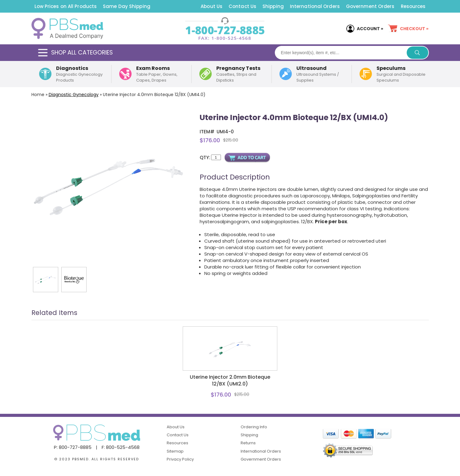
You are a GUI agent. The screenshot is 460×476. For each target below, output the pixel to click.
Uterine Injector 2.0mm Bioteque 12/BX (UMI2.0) (230, 381)
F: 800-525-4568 (121, 447)
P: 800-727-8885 (73, 447)
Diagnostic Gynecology (74, 95)
